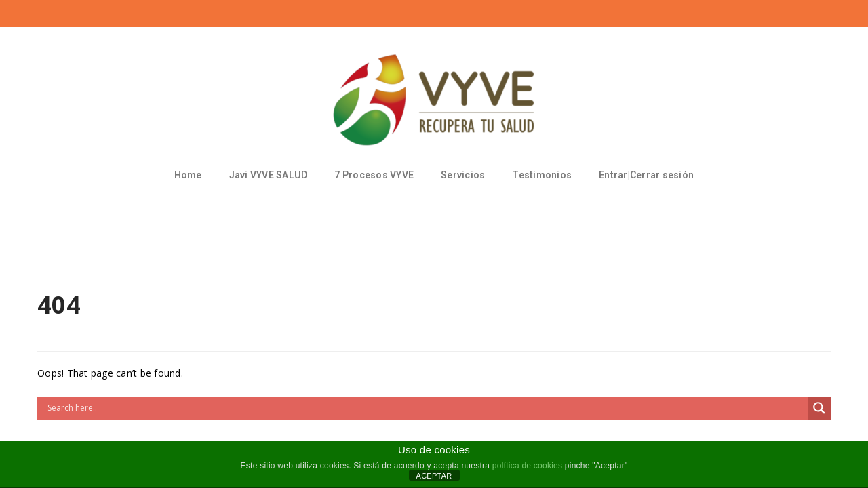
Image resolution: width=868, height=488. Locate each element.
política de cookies (527, 466)
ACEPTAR (434, 476)
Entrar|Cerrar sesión (646, 175)
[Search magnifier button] (819, 408)
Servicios (463, 175)
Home (188, 175)
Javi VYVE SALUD (269, 175)
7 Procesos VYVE (374, 175)
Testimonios (542, 175)
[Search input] (426, 408)
